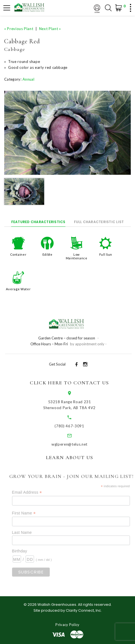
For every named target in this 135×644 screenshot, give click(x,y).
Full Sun (106, 254)
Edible (48, 254)
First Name (29, 513)
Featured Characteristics (38, 222)
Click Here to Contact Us (73, 383)
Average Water (18, 289)
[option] (67, 133)
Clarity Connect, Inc (83, 610)
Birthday (24, 551)
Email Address (32, 492)
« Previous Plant (19, 29)
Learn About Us (73, 457)
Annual (28, 79)
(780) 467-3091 (73, 426)
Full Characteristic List (99, 222)
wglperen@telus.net (73, 444)
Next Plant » (50, 29)
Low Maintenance (77, 256)
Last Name (27, 532)
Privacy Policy (67, 625)
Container (18, 254)
